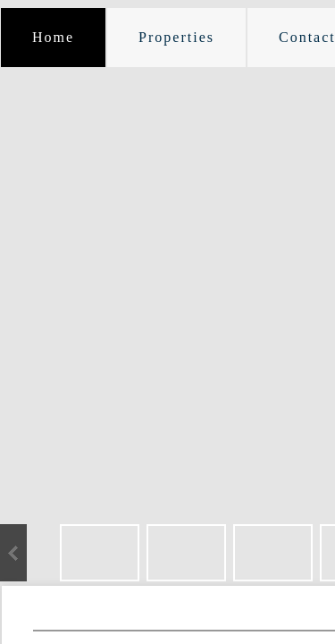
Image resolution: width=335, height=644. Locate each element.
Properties (176, 37)
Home (53, 37)
